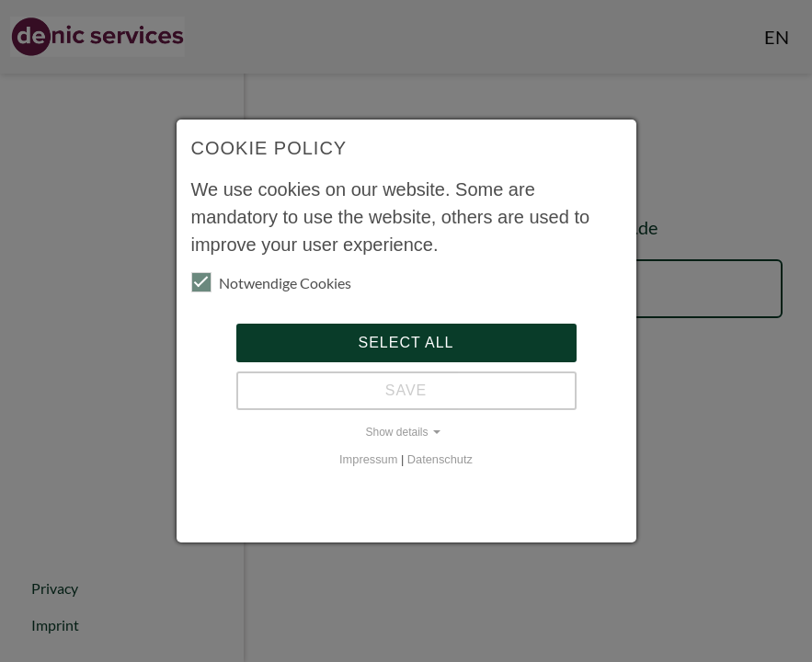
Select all (406, 342)
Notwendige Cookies (271, 282)
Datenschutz (440, 459)
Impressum (368, 459)
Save (406, 390)
